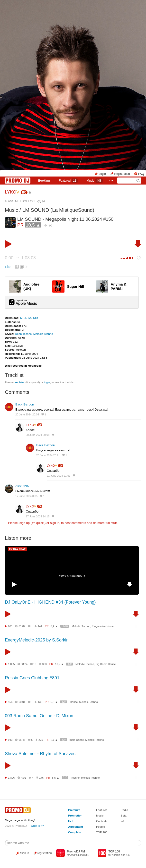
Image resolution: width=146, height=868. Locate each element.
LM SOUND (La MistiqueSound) (58, 210)
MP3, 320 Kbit (29, 318)
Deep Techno (23, 334)
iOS (87, 855)
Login (102, 174)
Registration (122, 174)
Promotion (75, 815)
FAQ (141, 174)
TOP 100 (102, 832)
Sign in (25, 853)
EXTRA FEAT (17, 549)
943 (10, 740)
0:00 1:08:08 (20, 258)
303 (44, 664)
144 (40, 626)
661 (10, 626)
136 (40, 702)
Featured (68, 181)
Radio (124, 810)
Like (8, 267)
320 (69, 664)
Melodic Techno (43, 334)
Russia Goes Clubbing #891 (32, 678)
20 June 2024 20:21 (48, 455)
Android (75, 855)
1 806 (11, 778)
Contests (102, 821)
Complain (75, 832)
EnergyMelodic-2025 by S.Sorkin (37, 640)
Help (71, 821)
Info (123, 821)
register (20, 382)
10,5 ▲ (33, 225)
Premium (74, 810)
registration (45, 853)
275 (41, 740)
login (47, 382)
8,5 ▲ (56, 778)
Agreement (76, 827)
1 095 (11, 664)
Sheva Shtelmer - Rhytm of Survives (40, 754)
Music (95, 181)
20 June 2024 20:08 (38, 435)
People (100, 827)
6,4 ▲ (54, 626)
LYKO (12, 192)
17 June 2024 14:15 (38, 516)
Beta (124, 815)
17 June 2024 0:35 (26, 496)
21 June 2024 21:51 (59, 476)
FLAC (65, 626)
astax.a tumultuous (72, 576)
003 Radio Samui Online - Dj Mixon (39, 716)
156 (10, 702)
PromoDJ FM (76, 851)
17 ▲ (55, 740)
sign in (55, 523)
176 (41, 778)
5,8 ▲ (54, 702)
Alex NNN (22, 486)
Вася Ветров (25, 404)
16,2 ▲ (59, 664)
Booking (44, 181)
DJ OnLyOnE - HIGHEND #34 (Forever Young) (50, 602)
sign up (25, 523)
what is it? (37, 826)
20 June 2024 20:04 (27, 414)
